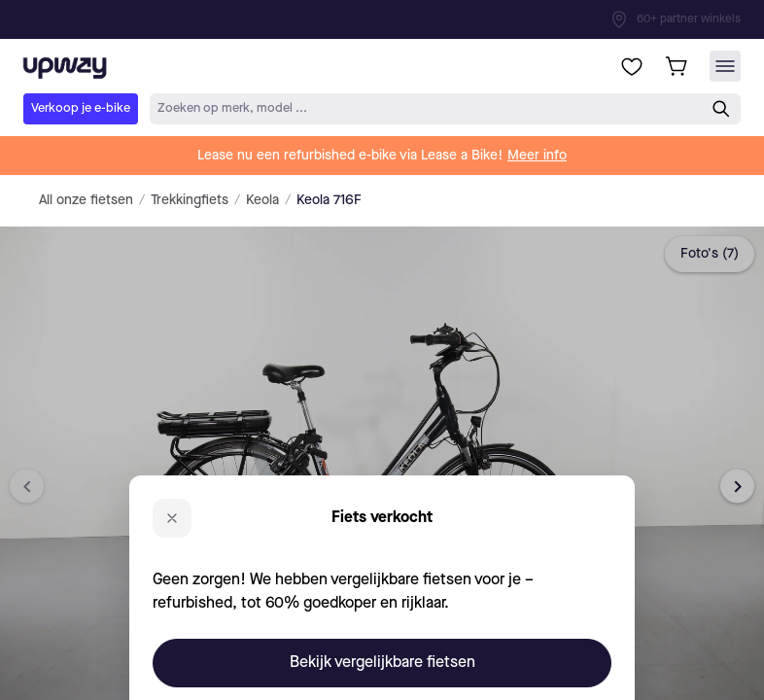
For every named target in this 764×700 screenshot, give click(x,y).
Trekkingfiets (190, 200)
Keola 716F (329, 200)
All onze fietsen (86, 200)
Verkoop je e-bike (81, 108)
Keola (262, 200)
